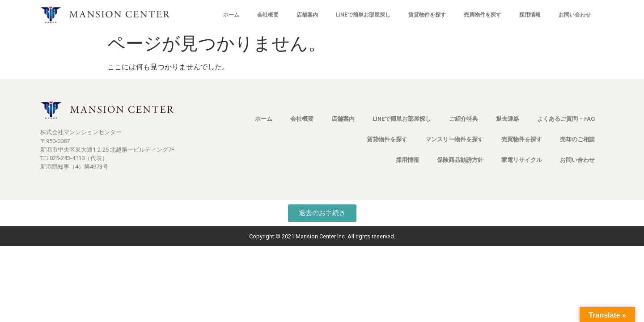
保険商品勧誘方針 (460, 160)
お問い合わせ (575, 15)
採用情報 (530, 15)
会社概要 (268, 15)
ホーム (231, 15)
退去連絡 (508, 119)
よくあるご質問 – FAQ (566, 119)
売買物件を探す (483, 15)
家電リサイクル (522, 160)
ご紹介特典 (464, 119)
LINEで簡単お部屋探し (363, 15)
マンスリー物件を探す (454, 139)
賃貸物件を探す (427, 15)
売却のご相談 (577, 139)
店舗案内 (307, 15)
